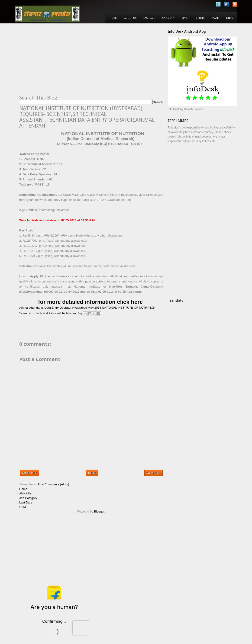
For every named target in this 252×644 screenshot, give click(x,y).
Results (200, 18)
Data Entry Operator (58, 308)
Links (229, 18)
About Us (130, 18)
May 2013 (95, 308)
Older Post (153, 473)
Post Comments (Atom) (53, 484)
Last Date (149, 18)
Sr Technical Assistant (46, 313)
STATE (24, 507)
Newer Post (29, 473)
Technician (69, 313)
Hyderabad (80, 308)
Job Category (28, 498)
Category (168, 18)
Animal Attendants (31, 308)
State (185, 18)
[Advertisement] (58, 62)
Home (113, 18)
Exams (215, 18)
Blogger (99, 511)
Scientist (25, 313)
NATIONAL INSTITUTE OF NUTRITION (129, 308)
